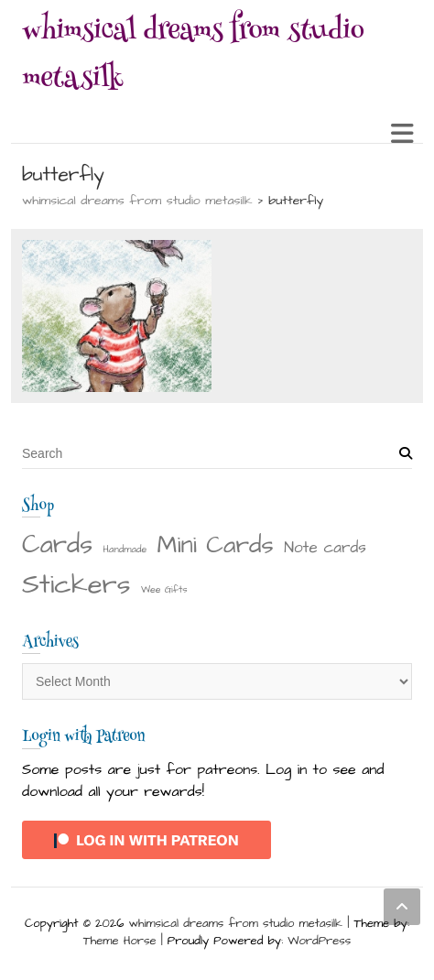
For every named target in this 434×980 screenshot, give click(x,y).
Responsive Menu (401, 133)
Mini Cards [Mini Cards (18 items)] (216, 545)
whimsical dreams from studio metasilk (193, 57)
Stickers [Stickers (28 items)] (76, 585)
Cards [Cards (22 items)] (57, 545)
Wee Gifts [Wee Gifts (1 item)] (164, 589)
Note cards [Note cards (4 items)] (325, 548)
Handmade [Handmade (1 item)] (125, 549)
